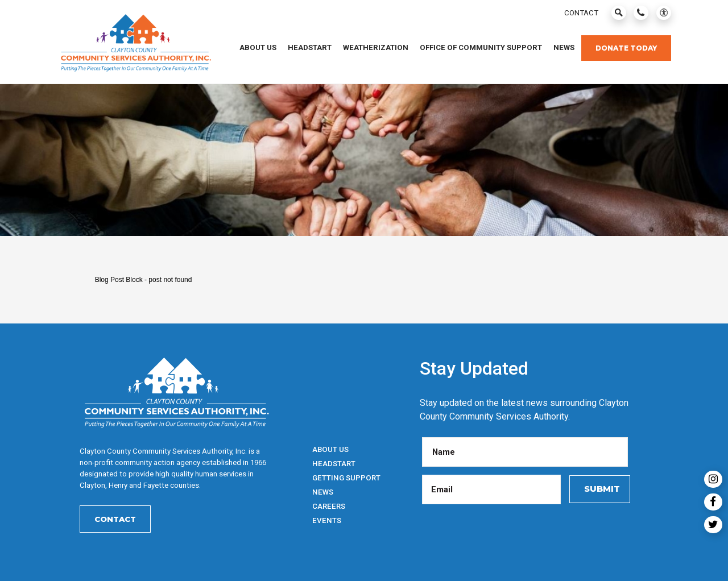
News (323, 492)
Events (327, 520)
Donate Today (626, 48)
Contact (115, 519)
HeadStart (334, 464)
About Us (330, 449)
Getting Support (346, 478)
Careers (329, 506)
